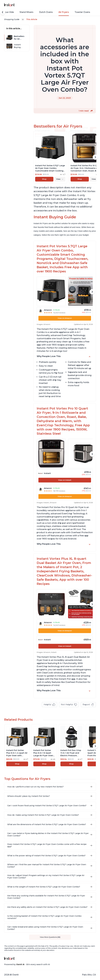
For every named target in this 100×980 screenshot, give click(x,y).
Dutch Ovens (46, 12)
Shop (44, 179)
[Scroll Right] (95, 157)
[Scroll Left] (3, 12)
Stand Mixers (26, 12)
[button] (92, 111)
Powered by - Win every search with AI (27, 964)
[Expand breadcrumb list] (23, 19)
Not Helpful (69, 705)
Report (88, 705)
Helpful (49, 705)
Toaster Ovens (82, 12)
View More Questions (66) (50, 937)
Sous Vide (9, 12)
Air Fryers (64, 12)
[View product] (50, 157)
